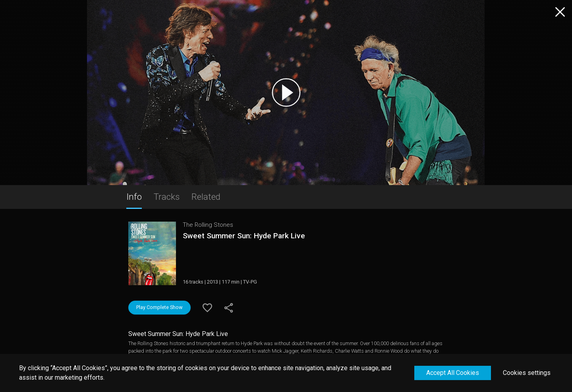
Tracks (167, 197)
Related (206, 197)
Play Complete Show (159, 307)
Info (134, 197)
